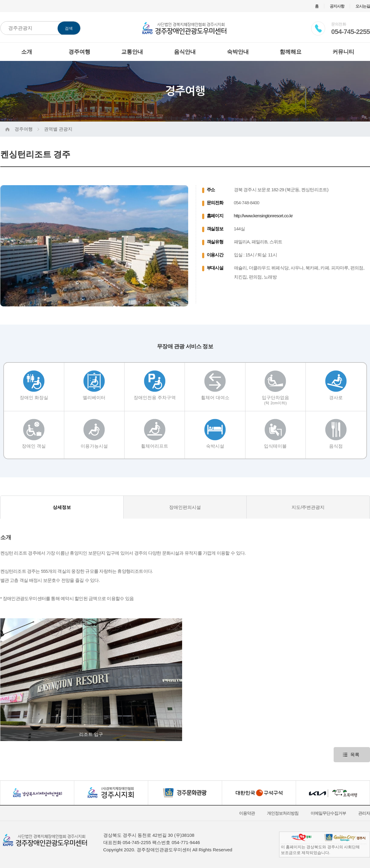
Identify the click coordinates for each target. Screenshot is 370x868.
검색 (69, 28)
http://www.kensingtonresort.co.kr (263, 216)
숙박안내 (238, 52)
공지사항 (337, 6)
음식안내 (185, 52)
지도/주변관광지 (308, 507)
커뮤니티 (343, 52)
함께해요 (291, 52)
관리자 (364, 813)
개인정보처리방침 (283, 813)
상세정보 (62, 507)
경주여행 (79, 52)
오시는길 (363, 6)
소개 (27, 52)
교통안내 (132, 52)
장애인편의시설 (185, 507)
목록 (355, 754)
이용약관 (247, 813)
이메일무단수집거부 (328, 813)
